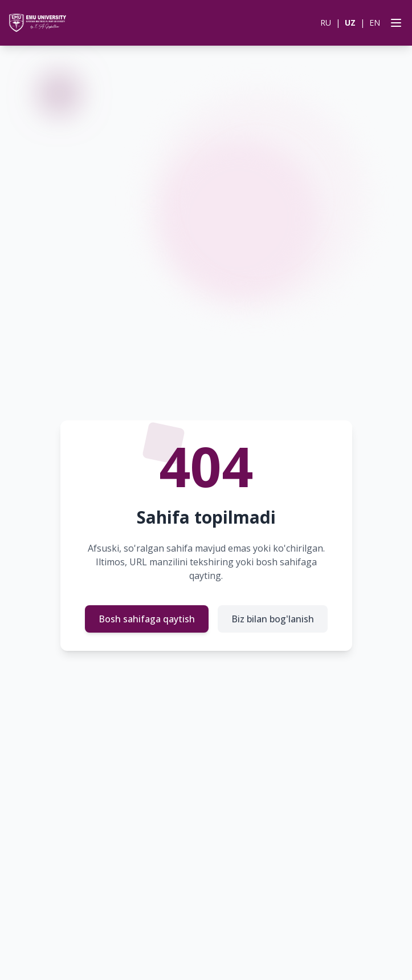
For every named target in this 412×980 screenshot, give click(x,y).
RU (326, 23)
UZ (350, 23)
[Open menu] (394, 23)
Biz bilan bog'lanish (273, 619)
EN (375, 23)
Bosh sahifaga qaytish (147, 619)
